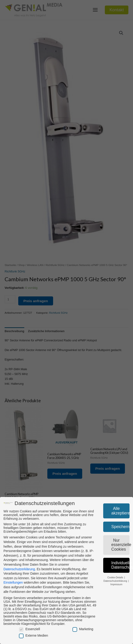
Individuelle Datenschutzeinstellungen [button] (120, 565)
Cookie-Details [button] (116, 577)
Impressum (116, 584)
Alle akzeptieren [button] (120, 511)
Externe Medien (33, 635)
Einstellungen (13, 582)
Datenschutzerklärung (19, 569)
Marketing (83, 629)
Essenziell (29, 629)
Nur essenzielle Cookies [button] (120, 545)
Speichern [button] (120, 527)
